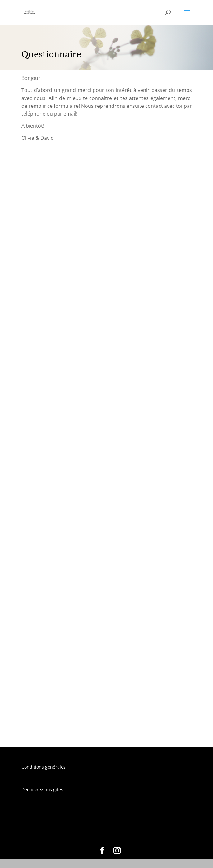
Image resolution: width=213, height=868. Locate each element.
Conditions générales (44, 767)
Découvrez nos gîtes (42, 790)
